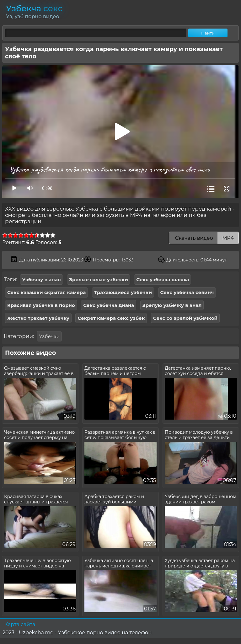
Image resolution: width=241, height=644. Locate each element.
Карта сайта (20, 624)
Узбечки (49, 336)
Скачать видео (204, 238)
